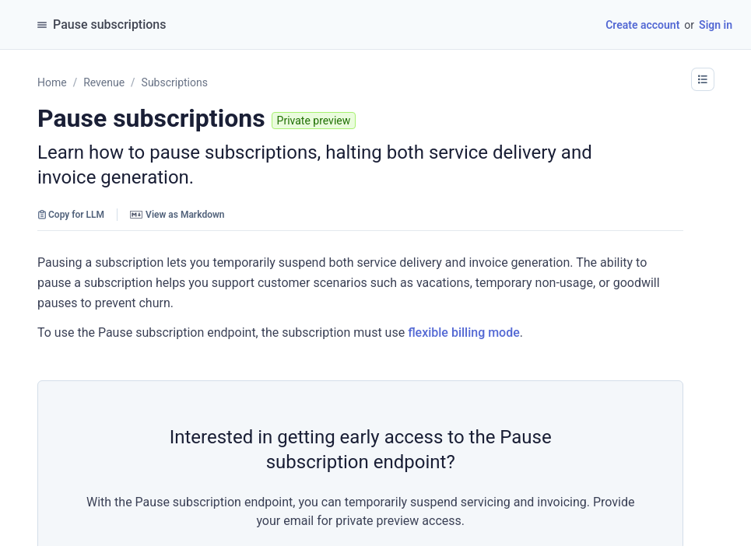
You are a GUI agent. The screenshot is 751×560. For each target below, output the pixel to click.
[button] (703, 79)
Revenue (104, 82)
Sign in (716, 25)
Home (52, 82)
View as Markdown (177, 215)
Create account (642, 25)
